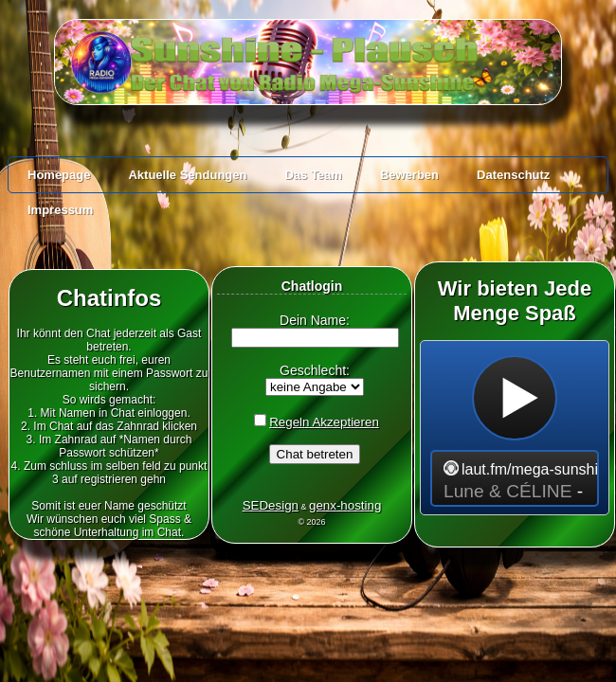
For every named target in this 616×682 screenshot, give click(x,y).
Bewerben (409, 175)
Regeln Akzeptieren (324, 422)
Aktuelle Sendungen (187, 175)
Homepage (59, 175)
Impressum (60, 210)
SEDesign (271, 505)
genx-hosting (345, 505)
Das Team (313, 175)
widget (515, 428)
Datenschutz (513, 175)
